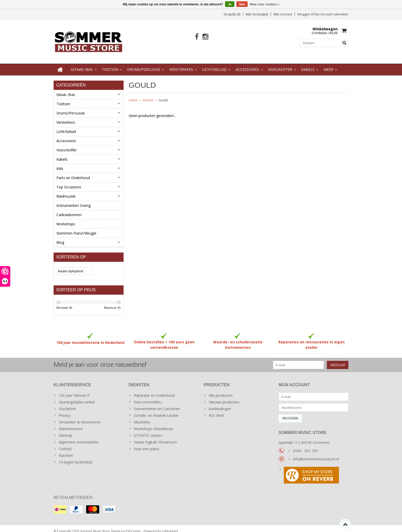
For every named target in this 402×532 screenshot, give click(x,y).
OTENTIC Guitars (148, 430)
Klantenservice (71, 424)
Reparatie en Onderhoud (154, 390)
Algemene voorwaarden (79, 437)
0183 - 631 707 (305, 446)
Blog (60, 237)
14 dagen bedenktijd (76, 457)
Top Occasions (69, 182)
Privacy (65, 410)
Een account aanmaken (331, 14)
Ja (230, 4)
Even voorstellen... (149, 397)
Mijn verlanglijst (257, 14)
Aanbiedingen (220, 404)
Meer (328, 64)
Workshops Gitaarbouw (153, 424)
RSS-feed (216, 410)
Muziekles (142, 417)
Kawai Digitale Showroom (155, 437)
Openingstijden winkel (77, 397)
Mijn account (283, 14)
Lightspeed (170, 526)
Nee (242, 4)
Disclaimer (67, 404)
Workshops (66, 219)
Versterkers (181, 64)
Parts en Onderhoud (73, 173)
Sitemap (66, 430)
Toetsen (110, 64)
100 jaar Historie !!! (74, 390)
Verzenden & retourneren (80, 417)
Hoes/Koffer (280, 64)
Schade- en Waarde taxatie (156, 410)
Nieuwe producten (224, 397)
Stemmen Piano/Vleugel (76, 228)
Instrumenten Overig (73, 200)
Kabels (308, 64)
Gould (163, 95)
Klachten (66, 450)
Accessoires (247, 64)
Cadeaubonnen (69, 210)
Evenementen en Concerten (157, 404)
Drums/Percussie (144, 64)
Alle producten (221, 390)
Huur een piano (147, 444)
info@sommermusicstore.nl (316, 454)
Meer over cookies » (265, 4)
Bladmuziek (66, 191)
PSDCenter (133, 526)
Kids (60, 163)
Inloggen (304, 14)
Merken (148, 95)
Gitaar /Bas (82, 64)
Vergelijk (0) (232, 14)
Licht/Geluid (214, 64)
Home (133, 95)
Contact (65, 444)
